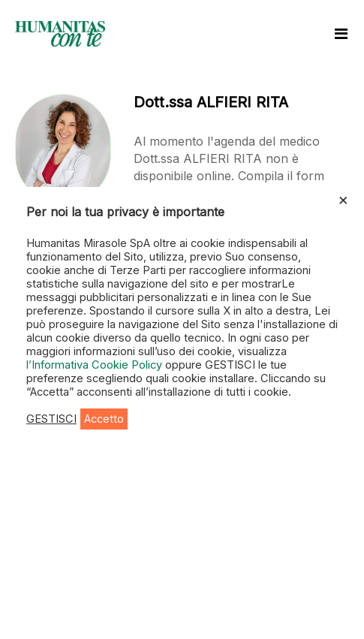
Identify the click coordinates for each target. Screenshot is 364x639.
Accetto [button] (104, 419)
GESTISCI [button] (51, 419)
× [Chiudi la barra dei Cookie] (343, 199)
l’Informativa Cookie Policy (96, 365)
